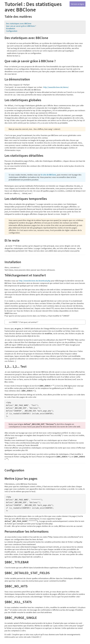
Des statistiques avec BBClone (19, 23)
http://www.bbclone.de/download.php (35, 281)
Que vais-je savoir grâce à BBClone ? (21, 26)
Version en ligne (78, 4)
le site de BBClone (49, 175)
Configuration (12, 31)
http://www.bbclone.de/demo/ (56, 87)
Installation (11, 28)
